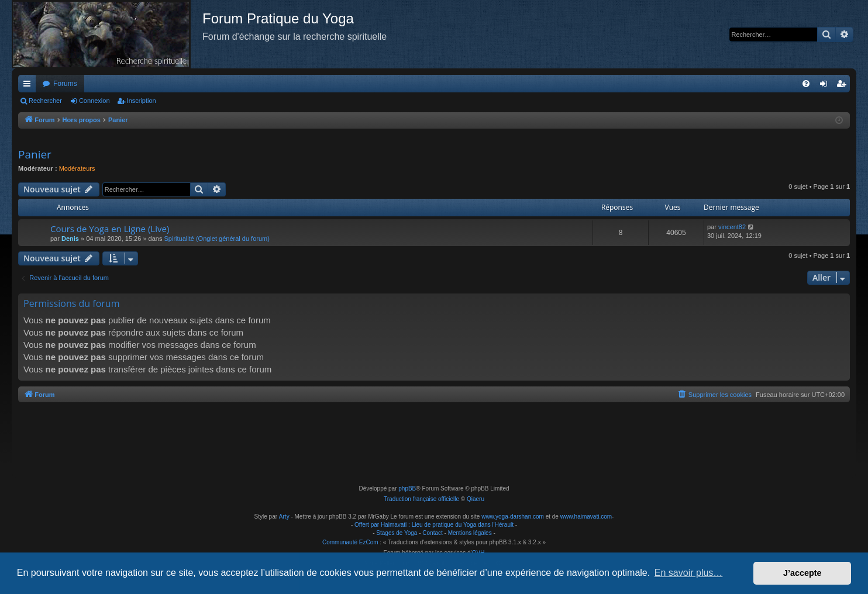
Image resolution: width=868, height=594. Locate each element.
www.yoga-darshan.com (513, 517)
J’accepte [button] (802, 573)
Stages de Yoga (397, 533)
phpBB (407, 488)
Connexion (94, 101)
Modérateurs (77, 168)
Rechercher (45, 101)
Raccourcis (29, 86)
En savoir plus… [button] (689, 573)
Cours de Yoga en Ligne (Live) (110, 229)
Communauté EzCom (350, 542)
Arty (284, 517)
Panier (35, 154)
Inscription (142, 101)
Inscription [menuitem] (844, 86)
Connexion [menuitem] (826, 86)
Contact (432, 533)
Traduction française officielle (421, 499)
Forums (65, 84)
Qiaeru (476, 499)
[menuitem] (806, 84)
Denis (70, 239)
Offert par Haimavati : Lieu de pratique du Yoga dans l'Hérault (434, 525)
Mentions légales (470, 533)
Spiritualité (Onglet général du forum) (217, 239)
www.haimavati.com (586, 517)
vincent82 (732, 227)
